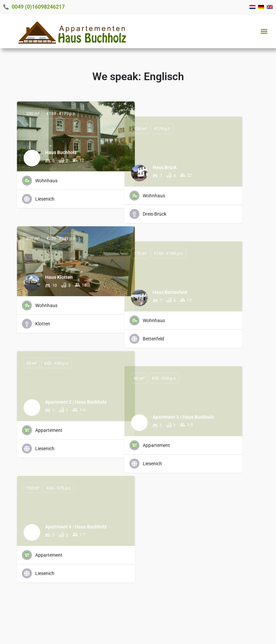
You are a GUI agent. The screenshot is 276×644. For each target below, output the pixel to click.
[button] (264, 31)
